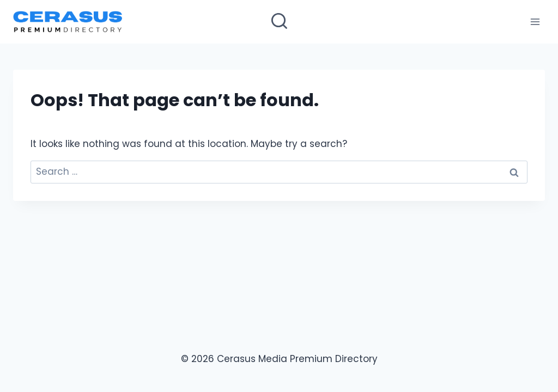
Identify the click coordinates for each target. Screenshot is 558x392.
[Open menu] (535, 22)
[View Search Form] (279, 22)
